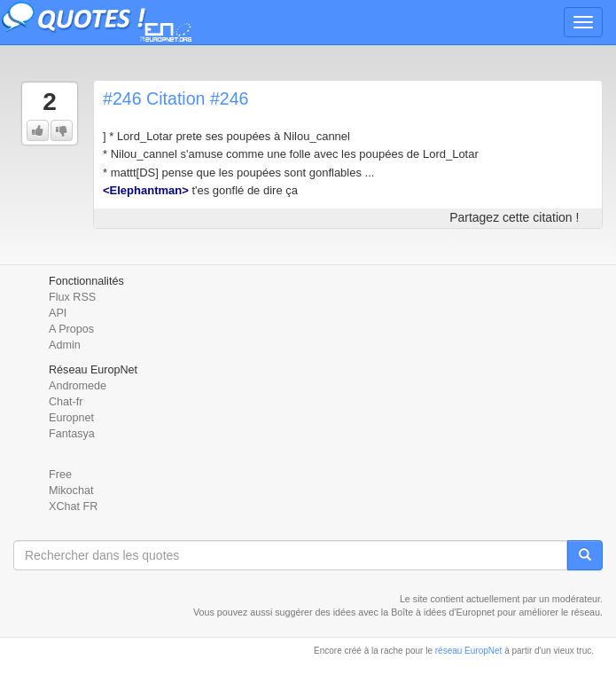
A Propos (71, 329)
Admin (65, 345)
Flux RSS (72, 297)
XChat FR (73, 506)
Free (60, 475)
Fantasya (72, 434)
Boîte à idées (418, 612)
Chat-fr (66, 402)
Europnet (71, 418)
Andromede (78, 386)
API (58, 313)
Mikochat (71, 491)
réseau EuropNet (469, 651)
